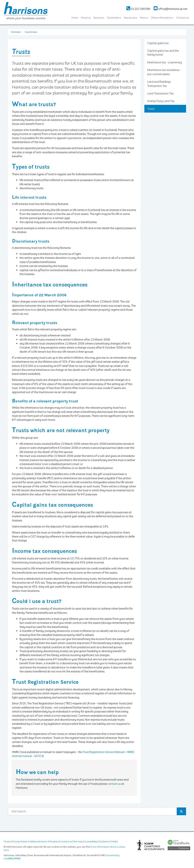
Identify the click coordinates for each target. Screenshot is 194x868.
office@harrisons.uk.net (171, 9)
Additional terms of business (44, 841)
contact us (114, 784)
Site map (78, 841)
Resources (131, 18)
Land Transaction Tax (160, 93)
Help (114, 841)
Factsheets (114, 18)
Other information (162, 18)
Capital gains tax (158, 43)
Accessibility (91, 841)
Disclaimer (104, 841)
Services (99, 18)
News (144, 18)
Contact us (182, 18)
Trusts (151, 109)
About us (86, 18)
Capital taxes (31, 32)
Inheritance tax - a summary (165, 62)
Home (75, 18)
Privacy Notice (20, 841)
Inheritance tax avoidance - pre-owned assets (164, 72)
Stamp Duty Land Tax (161, 101)
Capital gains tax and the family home (163, 53)
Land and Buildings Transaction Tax (159, 84)
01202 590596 (138, 9)
